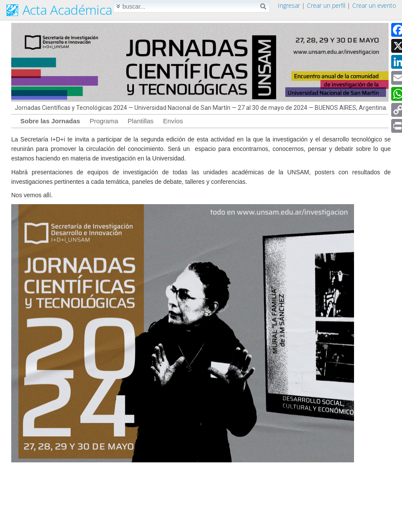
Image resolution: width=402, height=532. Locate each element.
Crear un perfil (326, 5)
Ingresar (289, 5)
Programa (104, 121)
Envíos (173, 121)
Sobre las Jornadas (50, 121)
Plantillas (140, 121)
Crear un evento (374, 5)
